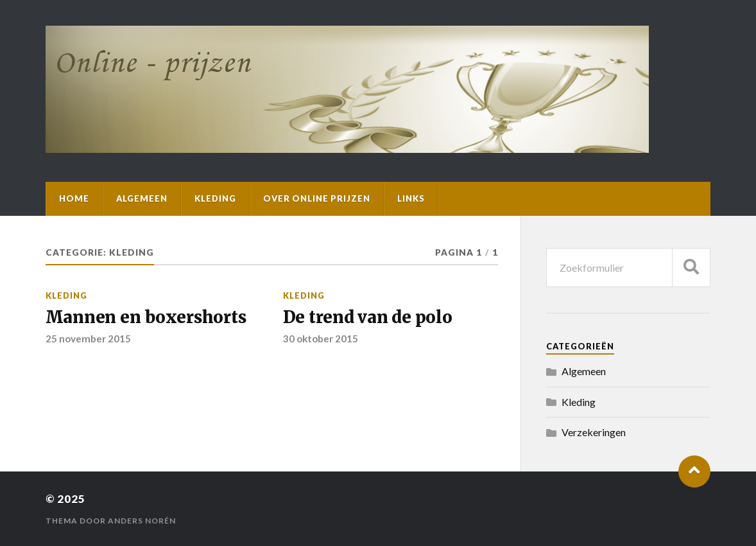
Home (74, 198)
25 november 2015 (88, 339)
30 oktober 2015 (321, 339)
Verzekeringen (594, 432)
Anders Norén (142, 521)
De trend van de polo (368, 317)
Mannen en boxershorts (146, 317)
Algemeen (142, 198)
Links (411, 198)
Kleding (215, 198)
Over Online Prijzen (317, 198)
